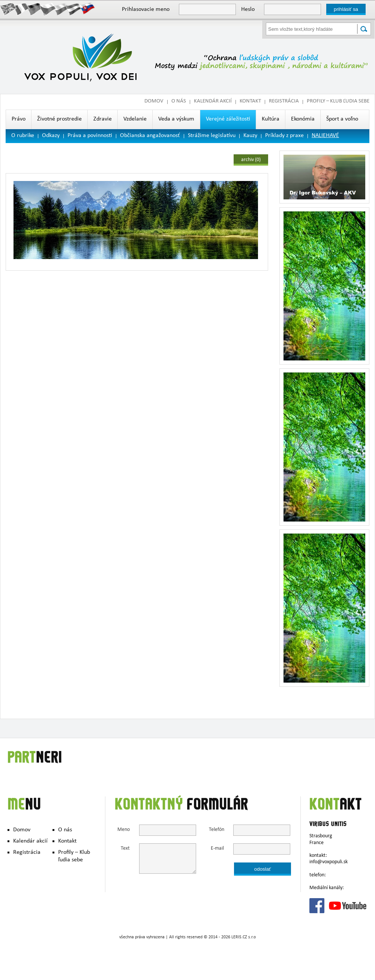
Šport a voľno (342, 119)
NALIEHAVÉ (325, 136)
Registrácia (284, 102)
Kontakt (250, 102)
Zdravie (103, 119)
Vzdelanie (135, 119)
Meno (124, 830)
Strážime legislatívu (212, 136)
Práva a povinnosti (90, 136)
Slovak (87, 9)
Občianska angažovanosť (150, 136)
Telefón (216, 830)
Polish (61, 9)
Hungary (74, 9)
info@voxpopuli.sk (328, 862)
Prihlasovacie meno (146, 10)
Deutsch (35, 9)
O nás (179, 102)
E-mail (217, 849)
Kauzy (250, 136)
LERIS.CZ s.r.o (244, 938)
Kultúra (271, 119)
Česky (48, 9)
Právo (19, 119)
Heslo (248, 10)
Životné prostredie (59, 119)
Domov (154, 102)
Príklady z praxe (284, 136)
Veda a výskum (176, 119)
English (8, 9)
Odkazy (51, 136)
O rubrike (23, 136)
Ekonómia (303, 119)
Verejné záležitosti (228, 119)
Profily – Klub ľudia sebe (338, 102)
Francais (22, 9)
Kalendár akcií (213, 102)
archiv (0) (251, 160)
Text (125, 849)
